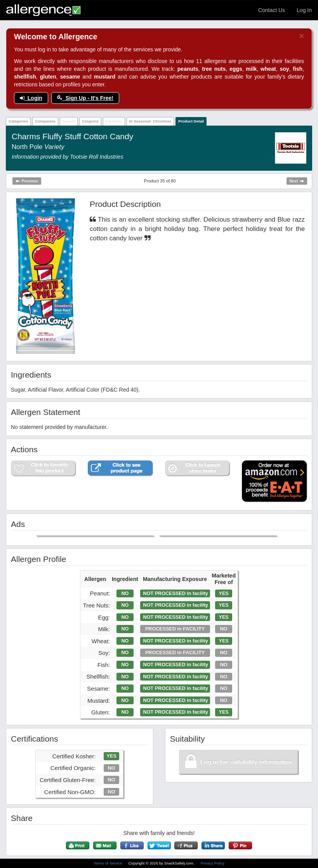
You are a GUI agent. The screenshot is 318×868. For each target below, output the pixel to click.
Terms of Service (108, 863)
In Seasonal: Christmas (150, 121)
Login (31, 98)
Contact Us (272, 10)
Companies (45, 121)
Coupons (90, 121)
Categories (18, 121)
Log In (304, 10)
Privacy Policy (213, 863)
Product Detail (191, 121)
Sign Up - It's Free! (85, 98)
